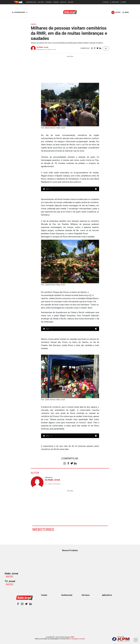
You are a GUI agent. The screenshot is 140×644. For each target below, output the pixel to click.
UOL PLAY (63, 2)
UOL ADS (70, 2)
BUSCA (106, 2)
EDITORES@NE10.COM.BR (77, 639)
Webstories (43, 530)
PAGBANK (49, 2)
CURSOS (56, 2)
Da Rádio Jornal (42, 47)
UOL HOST (41, 2)
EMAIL (123, 2)
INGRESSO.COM (31, 2)
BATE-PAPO (115, 2)
